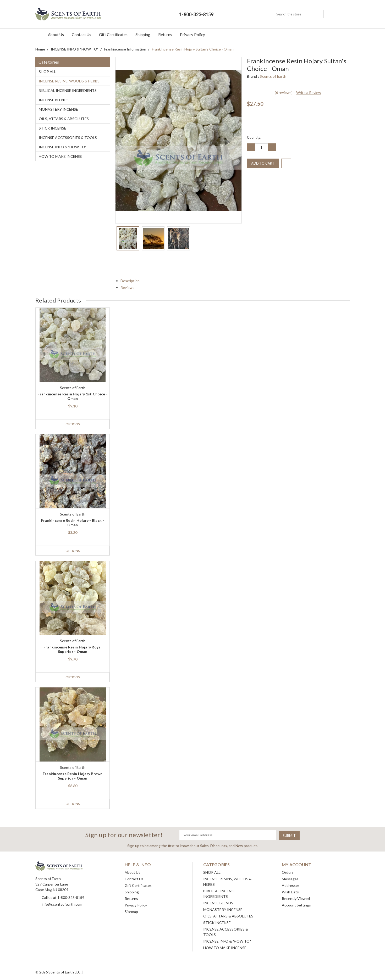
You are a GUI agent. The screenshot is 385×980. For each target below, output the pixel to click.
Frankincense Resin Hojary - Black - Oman (73, 523)
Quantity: (254, 137)
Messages (290, 879)
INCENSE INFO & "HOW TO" (63, 147)
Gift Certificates (113, 35)
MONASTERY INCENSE (58, 109)
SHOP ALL (47, 72)
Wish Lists (290, 892)
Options (72, 424)
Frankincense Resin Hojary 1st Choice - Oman (73, 396)
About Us (56, 35)
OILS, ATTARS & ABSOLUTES (64, 119)
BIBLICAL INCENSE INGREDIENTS (68, 90)
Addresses (291, 885)
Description (132, 281)
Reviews (129, 287)
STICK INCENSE (53, 128)
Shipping (143, 35)
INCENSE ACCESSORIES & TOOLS (68, 138)
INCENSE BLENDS (54, 100)
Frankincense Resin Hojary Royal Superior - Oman (73, 649)
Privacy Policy (192, 35)
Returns (165, 35)
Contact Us (81, 35)
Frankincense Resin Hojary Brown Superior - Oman (73, 776)
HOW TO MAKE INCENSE (60, 156)
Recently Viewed (296, 898)
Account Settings (296, 905)
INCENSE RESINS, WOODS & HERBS (69, 81)
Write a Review (309, 93)
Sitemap (131, 912)
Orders (288, 872)
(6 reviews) (284, 93)
